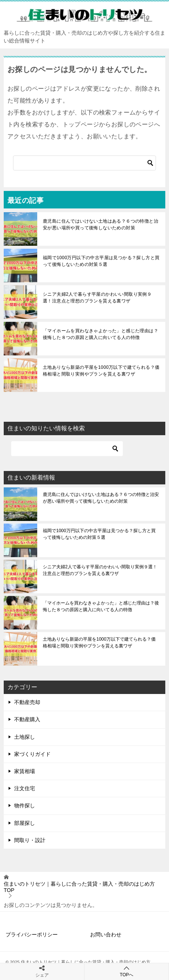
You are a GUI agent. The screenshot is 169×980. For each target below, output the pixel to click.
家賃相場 (25, 771)
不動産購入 (27, 719)
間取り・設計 (30, 840)
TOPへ (127, 971)
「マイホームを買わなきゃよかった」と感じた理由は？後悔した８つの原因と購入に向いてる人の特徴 (101, 334)
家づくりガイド (32, 754)
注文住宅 (25, 788)
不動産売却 (27, 702)
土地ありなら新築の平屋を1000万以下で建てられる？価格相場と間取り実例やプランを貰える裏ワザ (101, 371)
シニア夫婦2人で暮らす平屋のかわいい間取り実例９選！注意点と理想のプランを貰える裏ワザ (97, 298)
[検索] (84, 163)
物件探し (25, 805)
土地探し (25, 737)
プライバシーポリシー (32, 935)
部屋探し (25, 823)
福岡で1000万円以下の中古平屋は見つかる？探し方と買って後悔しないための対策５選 (101, 261)
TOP (79, 887)
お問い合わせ (106, 935)
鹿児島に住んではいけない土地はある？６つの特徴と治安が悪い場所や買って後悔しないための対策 (101, 224)
